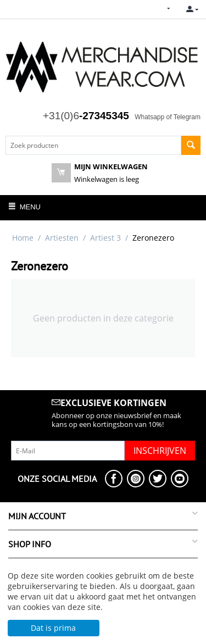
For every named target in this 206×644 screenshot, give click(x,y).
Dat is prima (53, 628)
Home (23, 238)
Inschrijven (160, 451)
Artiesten (62, 238)
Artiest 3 (105, 238)
